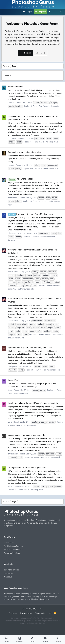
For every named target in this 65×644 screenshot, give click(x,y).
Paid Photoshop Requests (14, 550)
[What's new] (56, 12)
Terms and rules (26, 613)
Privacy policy (40, 613)
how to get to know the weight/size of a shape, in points (33, 403)
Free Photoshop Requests (49, 106)
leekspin (11, 103)
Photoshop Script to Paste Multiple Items (30, 214)
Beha (10, 422)
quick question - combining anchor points (26, 435)
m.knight (11, 366)
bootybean (12, 138)
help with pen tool (20, 179)
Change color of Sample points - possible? (27, 468)
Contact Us (8, 577)
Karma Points (14, 380)
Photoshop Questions (12, 553)
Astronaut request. (16, 87)
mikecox (11, 165)
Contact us (13, 613)
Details (42, 623)
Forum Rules (8, 573)
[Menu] (4, 12)
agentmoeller (13, 198)
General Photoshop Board (48, 142)
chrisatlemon (13, 454)
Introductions (9, 543)
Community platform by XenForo (33, 618)
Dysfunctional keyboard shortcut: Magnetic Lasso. (30, 348)
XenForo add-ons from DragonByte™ (38, 621)
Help (50, 613)
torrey (10, 390)
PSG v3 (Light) (29, 609)
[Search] (61, 12)
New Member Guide (11, 570)
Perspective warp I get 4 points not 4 (24, 152)
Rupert (11, 487)
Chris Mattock (13, 233)
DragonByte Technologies (29, 623)
